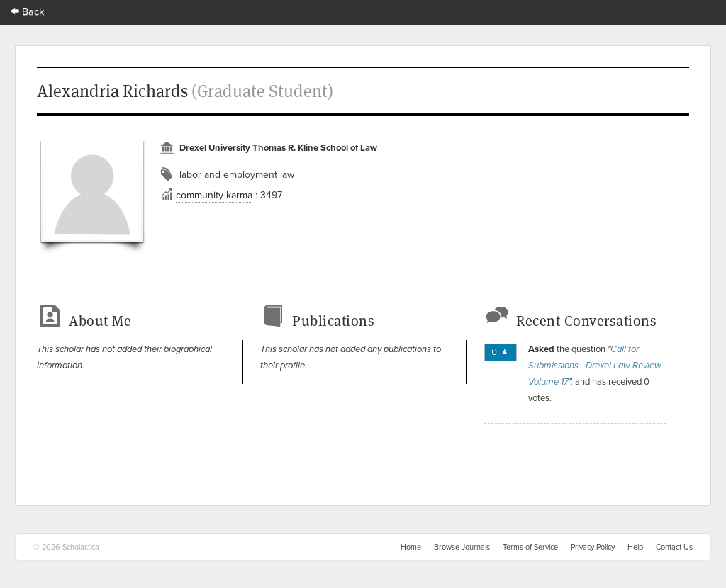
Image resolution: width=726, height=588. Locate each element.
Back (28, 11)
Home (411, 547)
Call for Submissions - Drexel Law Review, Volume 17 (596, 366)
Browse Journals (462, 547)
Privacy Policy (593, 547)
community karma (214, 195)
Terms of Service (530, 547)
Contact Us (674, 547)
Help (635, 547)
